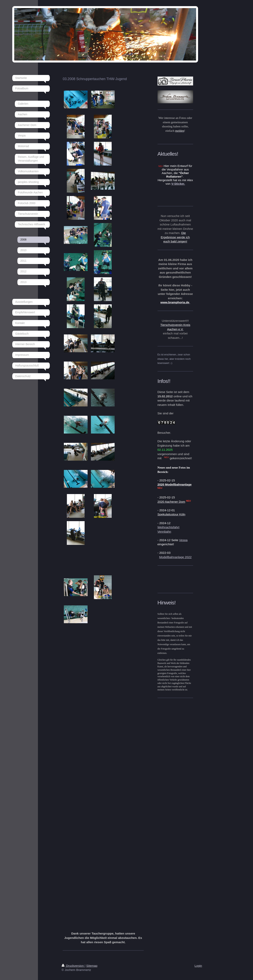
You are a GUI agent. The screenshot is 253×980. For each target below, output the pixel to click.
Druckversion (73, 966)
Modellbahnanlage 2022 (175, 557)
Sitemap (92, 966)
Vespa (183, 540)
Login (198, 966)
